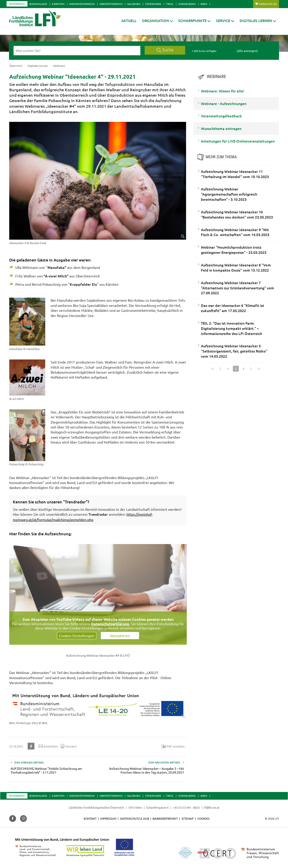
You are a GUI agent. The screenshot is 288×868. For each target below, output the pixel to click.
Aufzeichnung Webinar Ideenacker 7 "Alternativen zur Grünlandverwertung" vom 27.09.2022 (237, 288)
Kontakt (90, 818)
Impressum (108, 818)
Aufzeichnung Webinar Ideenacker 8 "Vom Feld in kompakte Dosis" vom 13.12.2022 (236, 267)
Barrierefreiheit (165, 818)
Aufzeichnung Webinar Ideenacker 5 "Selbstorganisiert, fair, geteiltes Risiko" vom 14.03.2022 (234, 351)
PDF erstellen (173, 746)
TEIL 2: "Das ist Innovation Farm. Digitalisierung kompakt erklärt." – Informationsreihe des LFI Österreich (232, 328)
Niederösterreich (82, 4)
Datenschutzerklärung (110, 624)
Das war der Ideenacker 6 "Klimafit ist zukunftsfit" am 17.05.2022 (233, 308)
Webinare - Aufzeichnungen (224, 103)
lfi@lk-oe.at (212, 807)
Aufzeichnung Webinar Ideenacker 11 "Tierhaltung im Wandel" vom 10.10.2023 (235, 174)
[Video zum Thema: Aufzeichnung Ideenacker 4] (98, 594)
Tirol (170, 4)
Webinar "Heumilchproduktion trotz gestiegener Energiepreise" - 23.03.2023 (234, 250)
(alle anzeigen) (247, 51)
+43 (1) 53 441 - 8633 (186, 807)
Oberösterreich (111, 4)
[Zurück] (220, 369)
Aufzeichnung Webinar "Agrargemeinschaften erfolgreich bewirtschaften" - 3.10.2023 (229, 194)
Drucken (68, 746)
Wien (204, 4)
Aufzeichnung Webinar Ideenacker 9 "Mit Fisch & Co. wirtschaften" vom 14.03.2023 (235, 232)
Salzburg (134, 4)
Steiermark (153, 4)
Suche (165, 50)
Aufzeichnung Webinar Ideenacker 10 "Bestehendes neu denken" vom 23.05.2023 (237, 214)
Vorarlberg (187, 4)
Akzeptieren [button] (120, 636)
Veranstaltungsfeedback (221, 116)
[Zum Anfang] (213, 369)
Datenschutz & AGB (135, 818)
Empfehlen (48, 746)
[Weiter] (251, 369)
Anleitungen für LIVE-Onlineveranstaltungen (238, 141)
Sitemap (188, 818)
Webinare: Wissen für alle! (223, 91)
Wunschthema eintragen (221, 128)
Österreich (17, 4)
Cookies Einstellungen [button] (77, 636)
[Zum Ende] (259, 369)
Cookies (203, 818)
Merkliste (268, 4)
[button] (157, 21)
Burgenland (38, 4)
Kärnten (58, 4)
